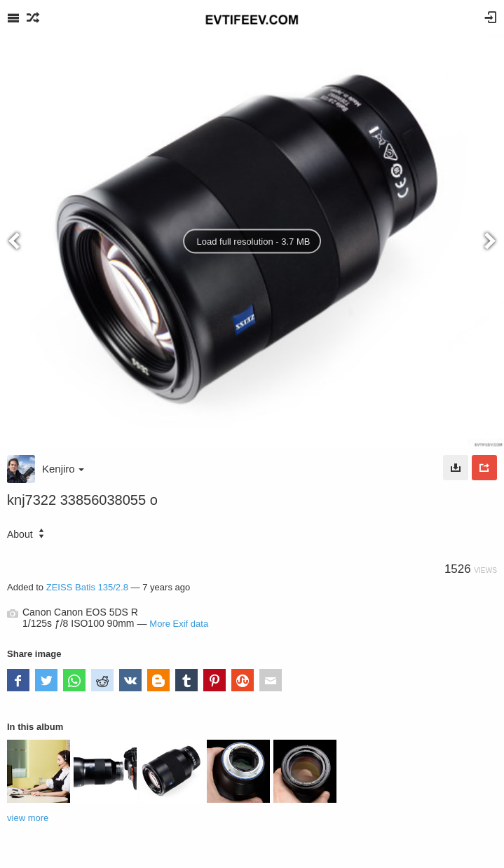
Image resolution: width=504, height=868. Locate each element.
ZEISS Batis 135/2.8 (87, 587)
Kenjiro (63, 469)
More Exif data (179, 624)
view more (28, 818)
